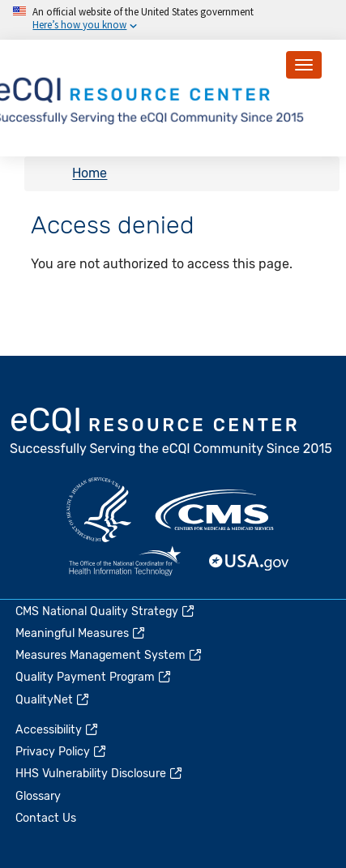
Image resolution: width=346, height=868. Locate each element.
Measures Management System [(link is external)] (109, 655)
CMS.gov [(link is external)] (216, 510)
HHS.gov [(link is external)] (99, 510)
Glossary (38, 796)
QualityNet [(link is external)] (53, 700)
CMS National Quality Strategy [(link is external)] (106, 611)
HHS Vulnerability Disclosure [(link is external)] (100, 774)
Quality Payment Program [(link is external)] (94, 677)
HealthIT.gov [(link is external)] (125, 562)
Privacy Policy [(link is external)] (62, 752)
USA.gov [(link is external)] (250, 562)
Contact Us (46, 818)
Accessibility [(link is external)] (58, 730)
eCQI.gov (172, 433)
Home (90, 174)
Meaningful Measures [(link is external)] (81, 633)
